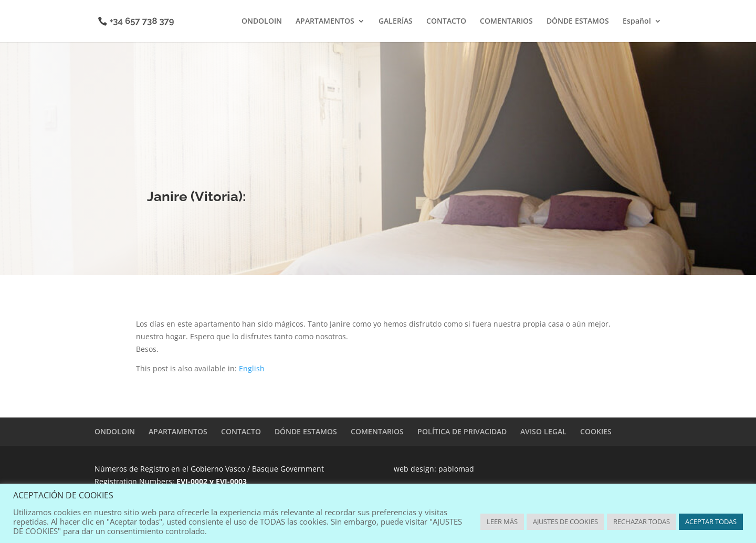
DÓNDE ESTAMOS (578, 22)
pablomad (456, 469)
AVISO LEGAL (543, 431)
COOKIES (596, 431)
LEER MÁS (502, 521)
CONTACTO (446, 22)
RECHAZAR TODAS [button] (642, 521)
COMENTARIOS (506, 22)
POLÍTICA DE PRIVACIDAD (462, 431)
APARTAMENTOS (325, 22)
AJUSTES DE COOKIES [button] (565, 521)
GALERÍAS (396, 22)
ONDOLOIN (262, 22)
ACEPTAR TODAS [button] (711, 521)
